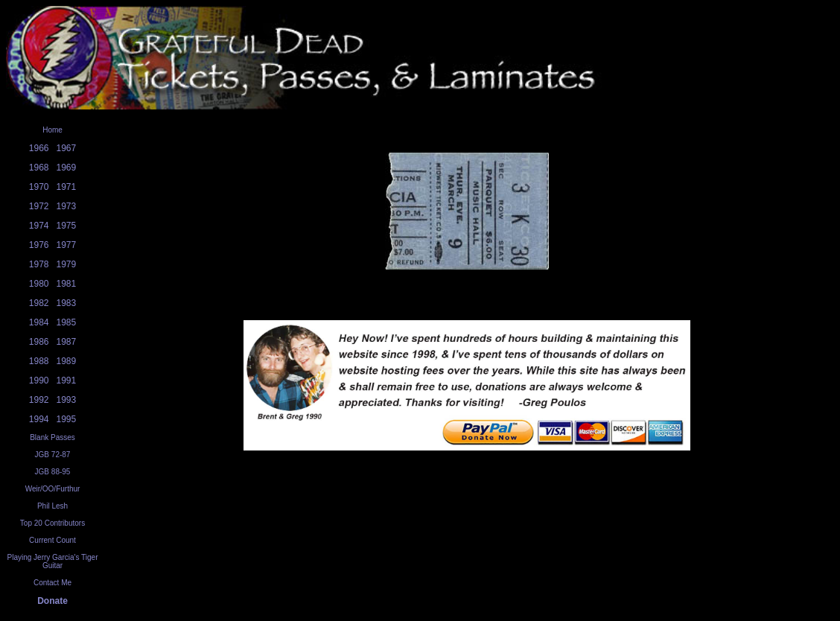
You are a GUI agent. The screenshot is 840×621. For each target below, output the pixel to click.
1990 (39, 380)
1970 (39, 187)
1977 (67, 245)
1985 (67, 322)
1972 (39, 206)
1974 (39, 226)
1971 (67, 187)
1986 (39, 342)
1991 (67, 380)
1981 (67, 284)
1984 (39, 322)
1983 (67, 303)
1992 (39, 400)
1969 (67, 168)
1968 (39, 168)
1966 (39, 148)
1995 (67, 419)
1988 (39, 361)
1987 (67, 342)
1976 (39, 245)
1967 (67, 148)
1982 (39, 303)
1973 (67, 206)
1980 (39, 284)
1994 (39, 419)
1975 (67, 226)
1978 (39, 264)
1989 (67, 361)
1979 (67, 264)
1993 (67, 400)
